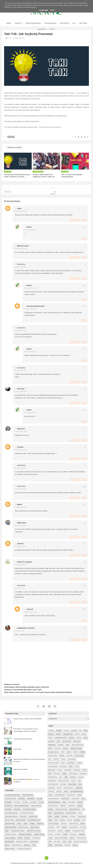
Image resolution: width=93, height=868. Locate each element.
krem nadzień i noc (34, 819)
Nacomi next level (61, 808)
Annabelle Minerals (61, 737)
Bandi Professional (77, 744)
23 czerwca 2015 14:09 (20, 391)
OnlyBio (57, 816)
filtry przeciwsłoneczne (22, 805)
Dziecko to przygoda (24, 562)
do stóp (25, 801)
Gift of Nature (53, 776)
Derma (63, 758)
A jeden (66, 730)
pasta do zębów (10, 837)
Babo (58, 740)
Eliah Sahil (52, 769)
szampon (27, 844)
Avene (85, 737)
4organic (59, 730)
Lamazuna (79, 787)
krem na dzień (21, 819)
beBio (50, 844)
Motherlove (71, 805)
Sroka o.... (34, 862)
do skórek (17, 801)
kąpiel (26, 823)
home (9, 23)
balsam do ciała (28, 794)
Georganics (83, 773)
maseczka (40, 823)
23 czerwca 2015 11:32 (20, 267)
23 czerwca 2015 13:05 (20, 331)
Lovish (50, 794)
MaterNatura (65, 798)
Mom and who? (53, 805)
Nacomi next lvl (74, 808)
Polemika (77, 819)
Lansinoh (51, 790)
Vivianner (20, 447)
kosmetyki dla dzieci (29, 808)
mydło (7, 830)
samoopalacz (34, 841)
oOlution (67, 844)
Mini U (83, 798)
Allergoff (58, 733)
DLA (50, 758)
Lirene (66, 790)
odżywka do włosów (25, 833)
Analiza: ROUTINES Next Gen (23, 738)
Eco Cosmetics (53, 765)
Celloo (75, 751)
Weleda (72, 837)
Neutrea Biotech (71, 812)
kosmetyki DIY (38, 172)
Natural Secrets (59, 812)
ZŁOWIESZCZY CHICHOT (26, 628)
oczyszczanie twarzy (18, 830)
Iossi (80, 783)
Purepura (64, 823)
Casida (69, 751)
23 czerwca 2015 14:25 (20, 431)
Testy (52, 29)
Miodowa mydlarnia (54, 801)
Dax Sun (56, 758)
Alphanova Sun (68, 733)
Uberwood (73, 833)
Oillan (50, 816)
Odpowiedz (74, 220)
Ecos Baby (63, 765)
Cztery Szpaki (79, 755)
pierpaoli (75, 844)
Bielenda (66, 747)
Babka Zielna (22, 523)
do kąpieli (8, 801)
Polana (69, 819)
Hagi (66, 776)
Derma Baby (72, 758)
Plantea (62, 819)
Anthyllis (71, 737)
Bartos (50, 747)
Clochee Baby (53, 755)
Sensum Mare (73, 826)
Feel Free (77, 769)
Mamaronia (21, 429)
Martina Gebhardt (54, 798)
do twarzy (33, 801)
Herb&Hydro (52, 780)
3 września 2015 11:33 (30, 612)
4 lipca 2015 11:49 (19, 631)
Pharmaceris (82, 816)
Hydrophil (63, 783)
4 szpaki (51, 730)
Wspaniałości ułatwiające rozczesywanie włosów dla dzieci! (29, 759)
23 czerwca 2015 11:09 (20, 249)
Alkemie (51, 733)
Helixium (81, 776)
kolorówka (8, 808)
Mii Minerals (75, 798)
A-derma (74, 730)
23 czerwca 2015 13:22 (20, 371)
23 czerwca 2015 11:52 (30, 288)
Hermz (73, 780)
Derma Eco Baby (54, 762)
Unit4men (82, 833)
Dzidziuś (80, 762)
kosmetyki (17, 808)
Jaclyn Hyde (17, 748)
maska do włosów (11, 826)
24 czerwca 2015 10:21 (20, 507)
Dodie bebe (71, 762)
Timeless (58, 833)
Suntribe (60, 830)
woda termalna (10, 848)
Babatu (19, 504)
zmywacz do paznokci (24, 848)
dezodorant (31, 798)
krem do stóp (9, 819)
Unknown (20, 544)
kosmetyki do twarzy (27, 812)
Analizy (18, 23)
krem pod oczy (10, 823)
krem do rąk (33, 816)
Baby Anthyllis (67, 740)
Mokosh (80, 801)
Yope (50, 841)
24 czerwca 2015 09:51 (20, 489)
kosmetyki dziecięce (11, 816)
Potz (83, 819)
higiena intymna (36, 805)
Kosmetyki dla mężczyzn (13, 794)
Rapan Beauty (74, 823)
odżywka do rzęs (11, 833)
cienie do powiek (10, 798)
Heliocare (73, 776)
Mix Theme (59, 862)
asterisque (21, 389)
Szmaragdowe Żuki (78, 830)
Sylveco (68, 830)
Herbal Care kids (64, 780)
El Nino (77, 765)
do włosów (9, 805)
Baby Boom (77, 740)
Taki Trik (83, 23)
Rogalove (51, 826)
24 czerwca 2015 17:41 (20, 546)
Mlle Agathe (72, 801)
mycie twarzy (35, 826)
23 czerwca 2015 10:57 (20, 211)
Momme (63, 805)
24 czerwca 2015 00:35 (20, 468)
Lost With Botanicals (77, 790)
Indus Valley (72, 783)
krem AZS (23, 816)
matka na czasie (23, 246)
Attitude (79, 737)
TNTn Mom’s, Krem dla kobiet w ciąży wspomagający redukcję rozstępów (26, 729)
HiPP (79, 780)
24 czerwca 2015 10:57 (20, 525)
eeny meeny (58, 844)
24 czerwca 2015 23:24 (20, 565)
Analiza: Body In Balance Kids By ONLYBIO (28, 718)
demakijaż (21, 798)
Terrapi (50, 833)
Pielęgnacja (50, 23)
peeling (20, 837)
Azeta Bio (51, 740)
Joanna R (30, 609)
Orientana (65, 816)
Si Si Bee (83, 826)
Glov (61, 776)
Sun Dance (52, 830)
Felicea (84, 769)
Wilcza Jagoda (81, 837)
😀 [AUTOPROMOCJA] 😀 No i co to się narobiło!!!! (26, 780)
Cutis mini (70, 755)
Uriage (50, 837)
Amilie (50, 737)
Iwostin (59, 787)
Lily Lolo (59, 790)
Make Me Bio (71, 794)
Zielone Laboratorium (80, 841)
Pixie (56, 819)
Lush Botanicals (60, 794)
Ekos (71, 765)
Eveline (60, 769)
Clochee (82, 751)
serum (7, 844)
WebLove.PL (78, 862)
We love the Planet (61, 837)
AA (80, 730)
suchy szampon (17, 844)
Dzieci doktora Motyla (20, 768)
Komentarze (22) (19, 38)
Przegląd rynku (33, 23)
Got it (52, 10)
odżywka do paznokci (34, 830)
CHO (63, 751)
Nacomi (51, 808)
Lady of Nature (68, 787)
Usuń (84, 220)
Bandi (68, 744)
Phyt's (50, 819)
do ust (41, 801)
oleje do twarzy (39, 833)
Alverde (84, 733)
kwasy (19, 823)
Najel (50, 812)
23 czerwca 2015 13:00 (30, 309)
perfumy (27, 837)
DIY (74, 23)
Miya (64, 801)
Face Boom (68, 769)
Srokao (29, 227)
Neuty (80, 812)
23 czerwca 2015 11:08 (30, 230)
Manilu (79, 794)
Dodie (63, 762)
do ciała (39, 798)
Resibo (83, 823)
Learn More (44, 10)
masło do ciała (23, 826)
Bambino (61, 744)
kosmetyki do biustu (11, 812)
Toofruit (65, 833)
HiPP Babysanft (53, 783)
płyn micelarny (9, 841)
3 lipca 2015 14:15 (19, 588)
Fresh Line (57, 773)
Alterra (77, 733)
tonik (34, 844)
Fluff (50, 773)
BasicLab (58, 747)
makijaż (32, 823)
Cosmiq (62, 755)
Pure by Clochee (54, 823)
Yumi (64, 841)
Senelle (64, 826)
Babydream (52, 744)
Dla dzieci (64, 23)
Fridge (65, 773)
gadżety (42, 29)
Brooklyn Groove (53, 751)
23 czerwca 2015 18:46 (20, 450)
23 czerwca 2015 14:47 (30, 413)
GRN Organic (73, 773)
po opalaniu (36, 837)
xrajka (19, 208)
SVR (58, 826)
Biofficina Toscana (76, 747)
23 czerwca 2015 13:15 (30, 352)
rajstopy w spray (22, 841)
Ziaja (70, 841)
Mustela (80, 805)
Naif (83, 808)
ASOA (86, 730)
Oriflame (73, 816)
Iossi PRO (51, 787)
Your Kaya (57, 841)
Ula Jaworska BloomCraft (35, 306)
